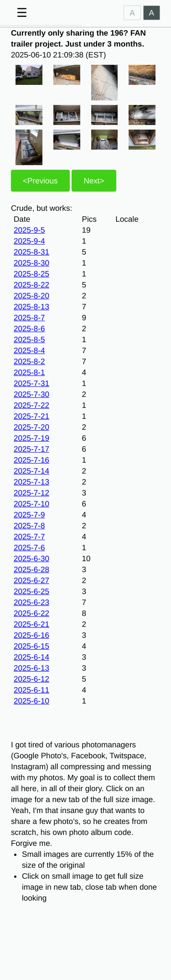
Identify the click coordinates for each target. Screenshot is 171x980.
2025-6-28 (31, 569)
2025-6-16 (31, 635)
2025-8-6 (29, 328)
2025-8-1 (29, 372)
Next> (94, 181)
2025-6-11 (31, 690)
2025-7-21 (31, 416)
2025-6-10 (31, 701)
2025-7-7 (29, 537)
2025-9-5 (29, 230)
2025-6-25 (31, 591)
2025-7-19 (31, 438)
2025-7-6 (29, 547)
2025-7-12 (31, 493)
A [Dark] (152, 13)
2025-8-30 (31, 263)
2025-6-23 (31, 602)
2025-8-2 (29, 361)
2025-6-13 (31, 668)
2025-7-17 (31, 449)
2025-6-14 (31, 657)
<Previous (40, 181)
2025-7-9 (29, 515)
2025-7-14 (31, 471)
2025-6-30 (31, 558)
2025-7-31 (31, 383)
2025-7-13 (31, 482)
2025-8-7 (29, 318)
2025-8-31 (31, 252)
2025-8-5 (29, 339)
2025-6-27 (31, 580)
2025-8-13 (31, 307)
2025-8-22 (31, 285)
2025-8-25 (31, 274)
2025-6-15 (31, 646)
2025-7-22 (31, 405)
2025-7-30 (31, 394)
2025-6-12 (31, 679)
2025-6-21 (31, 624)
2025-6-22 (31, 613)
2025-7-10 (31, 504)
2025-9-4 (29, 241)
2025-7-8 (29, 526)
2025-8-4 (29, 350)
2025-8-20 (31, 296)
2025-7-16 (31, 460)
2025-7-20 (31, 427)
